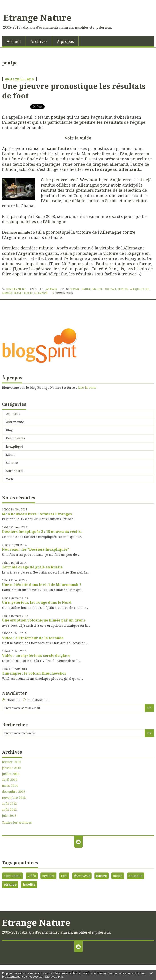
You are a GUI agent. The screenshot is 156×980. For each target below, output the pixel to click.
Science (12, 463)
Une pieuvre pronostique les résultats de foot (74, 91)
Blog (9, 430)
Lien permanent (14, 289)
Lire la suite (87, 387)
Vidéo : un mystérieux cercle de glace (36, 655)
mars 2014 (10, 786)
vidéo (32, 876)
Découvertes (16, 438)
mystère (48, 876)
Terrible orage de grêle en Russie (32, 567)
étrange (75, 289)
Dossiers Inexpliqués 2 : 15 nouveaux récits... (43, 532)
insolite (97, 289)
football (110, 289)
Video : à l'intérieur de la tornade (33, 638)
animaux (7, 293)
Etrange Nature (37, 18)
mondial (123, 289)
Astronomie (15, 422)
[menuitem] (14, 41)
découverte (82, 876)
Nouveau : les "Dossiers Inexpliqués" (36, 549)
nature (86, 289)
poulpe (28, 293)
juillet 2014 (11, 774)
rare (64, 876)
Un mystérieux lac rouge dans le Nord (37, 602)
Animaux (52, 289)
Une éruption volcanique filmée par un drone (44, 620)
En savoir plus (54, 977)
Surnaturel (15, 471)
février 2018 (11, 762)
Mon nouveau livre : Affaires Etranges (37, 514)
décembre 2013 (14, 792)
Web (9, 479)
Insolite (29, 884)
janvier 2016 (12, 768)
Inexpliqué (15, 446)
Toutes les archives (17, 823)
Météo (11, 455)
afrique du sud (140, 289)
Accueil (14, 41)
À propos (65, 41)
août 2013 (9, 804)
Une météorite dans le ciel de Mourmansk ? (42, 585)
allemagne (41, 293)
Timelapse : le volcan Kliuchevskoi (34, 673)
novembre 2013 (14, 798)
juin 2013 (9, 816)
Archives (39, 41)
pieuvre (18, 293)
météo (118, 876)
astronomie (13, 876)
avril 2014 (10, 780)
